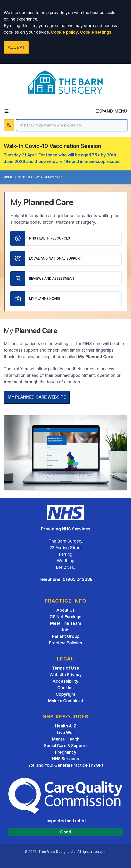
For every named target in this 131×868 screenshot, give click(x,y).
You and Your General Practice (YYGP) (66, 765)
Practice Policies (65, 643)
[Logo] (66, 82)
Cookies (65, 688)
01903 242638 (78, 579)
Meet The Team (66, 623)
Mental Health (66, 739)
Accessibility (65, 681)
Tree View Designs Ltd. (57, 852)
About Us (66, 610)
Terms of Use (66, 668)
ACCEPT (16, 47)
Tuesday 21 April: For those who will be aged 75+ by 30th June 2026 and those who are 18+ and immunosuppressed (62, 158)
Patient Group (66, 636)
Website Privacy (65, 675)
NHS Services (65, 759)
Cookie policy (64, 32)
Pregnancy (66, 752)
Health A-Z (66, 726)
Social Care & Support (65, 746)
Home (8, 177)
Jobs (66, 630)
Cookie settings (96, 32)
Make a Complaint (66, 701)
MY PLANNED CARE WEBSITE (37, 397)
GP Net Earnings (65, 617)
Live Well (66, 732)
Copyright (65, 694)
